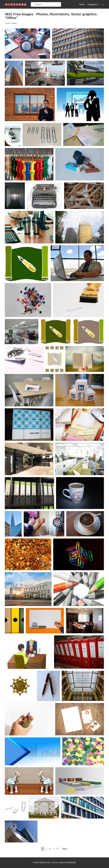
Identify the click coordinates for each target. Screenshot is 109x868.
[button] (103, 4)
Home (82, 4)
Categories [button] (93, 4)
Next (65, 849)
